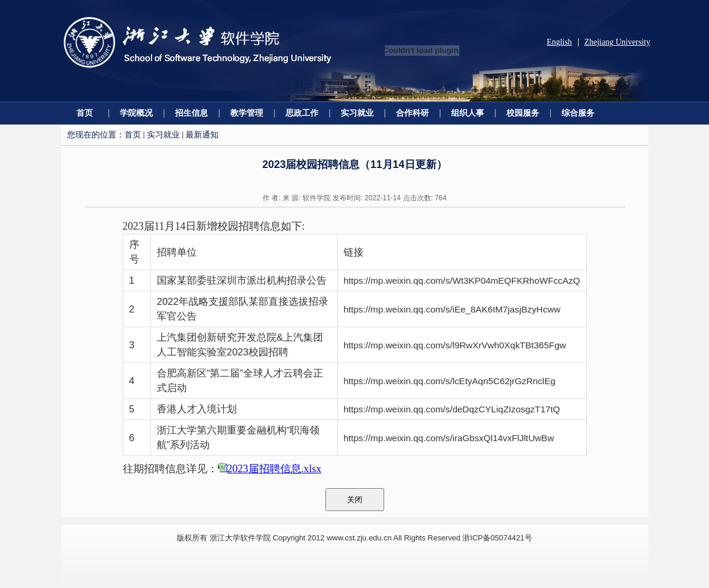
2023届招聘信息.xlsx (275, 469)
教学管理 (247, 113)
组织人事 (468, 113)
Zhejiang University (617, 42)
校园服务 (523, 113)
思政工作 (302, 113)
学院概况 (136, 113)
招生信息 (191, 113)
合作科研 (412, 113)
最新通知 (202, 135)
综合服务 (578, 113)
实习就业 (357, 113)
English (560, 42)
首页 (85, 113)
